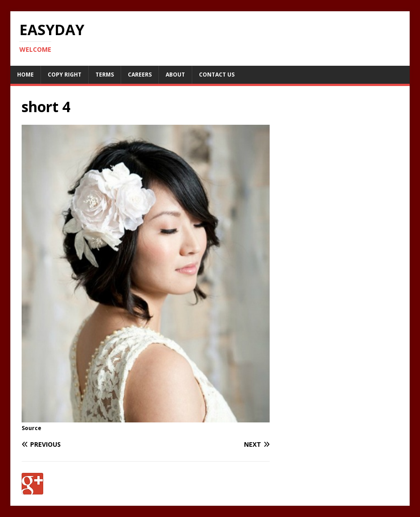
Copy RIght (65, 75)
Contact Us (217, 75)
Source (32, 428)
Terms (105, 75)
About (175, 75)
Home (25, 75)
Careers (140, 75)
